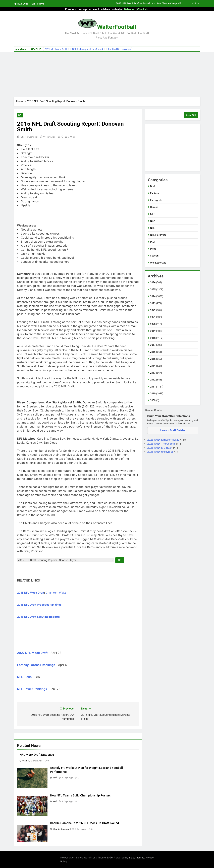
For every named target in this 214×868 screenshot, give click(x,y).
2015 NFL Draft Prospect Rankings (39, 605)
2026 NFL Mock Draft (56, 49)
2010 (153, 394)
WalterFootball (117, 27)
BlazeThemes (137, 858)
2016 (153, 352)
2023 (153, 303)
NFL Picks (24, 677)
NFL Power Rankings (32, 689)
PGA (153, 242)
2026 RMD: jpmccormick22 (164, 440)
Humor (154, 207)
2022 (153, 310)
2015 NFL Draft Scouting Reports (38, 617)
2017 (153, 345)
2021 (153, 317)
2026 (153, 282)
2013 (153, 373)
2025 (153, 290)
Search (191, 115)
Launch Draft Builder (173, 430)
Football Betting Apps (119, 49)
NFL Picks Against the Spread (88, 49)
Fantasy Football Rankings (36, 665)
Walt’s (63, 593)
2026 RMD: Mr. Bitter (160, 448)
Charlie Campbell (29, 137)
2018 (153, 338)
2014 (153, 366)
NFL (20, 115)
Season (154, 256)
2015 (153, 359)
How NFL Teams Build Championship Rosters (80, 796)
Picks (153, 249)
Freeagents (156, 200)
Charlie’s (51, 593)
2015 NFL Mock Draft (31, 593)
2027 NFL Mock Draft (32, 653)
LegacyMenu (20, 49)
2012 (153, 380)
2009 (153, 400)
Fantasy (154, 193)
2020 (153, 324)
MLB (153, 214)
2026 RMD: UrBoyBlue (161, 452)
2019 (153, 331)
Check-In (143, 9)
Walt (24, 761)
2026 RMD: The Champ (161, 444)
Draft (153, 186)
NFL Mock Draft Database (37, 755)
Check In (36, 49)
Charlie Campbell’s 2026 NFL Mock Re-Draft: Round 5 (86, 823)
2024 (153, 296)
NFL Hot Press (158, 235)
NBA (153, 221)
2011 (153, 387)
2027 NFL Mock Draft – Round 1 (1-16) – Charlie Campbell (148, 4)
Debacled (130, 9)
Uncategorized (158, 263)
